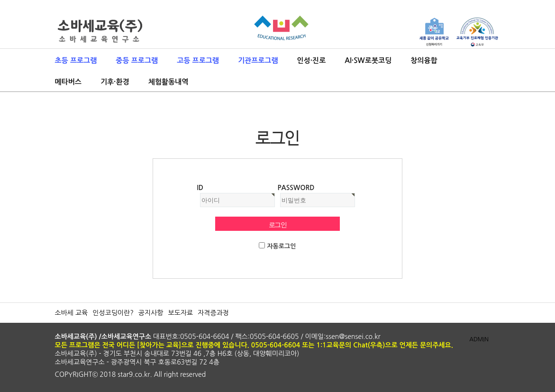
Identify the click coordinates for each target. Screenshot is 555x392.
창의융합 (424, 60)
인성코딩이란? (113, 313)
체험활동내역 (168, 82)
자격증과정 (213, 313)
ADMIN (479, 339)
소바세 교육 (72, 313)
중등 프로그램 (137, 60)
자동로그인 (281, 246)
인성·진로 (312, 60)
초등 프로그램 (76, 60)
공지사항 (151, 313)
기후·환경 (115, 82)
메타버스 (68, 82)
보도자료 (180, 313)
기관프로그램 (258, 60)
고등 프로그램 (198, 60)
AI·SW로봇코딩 (368, 60)
